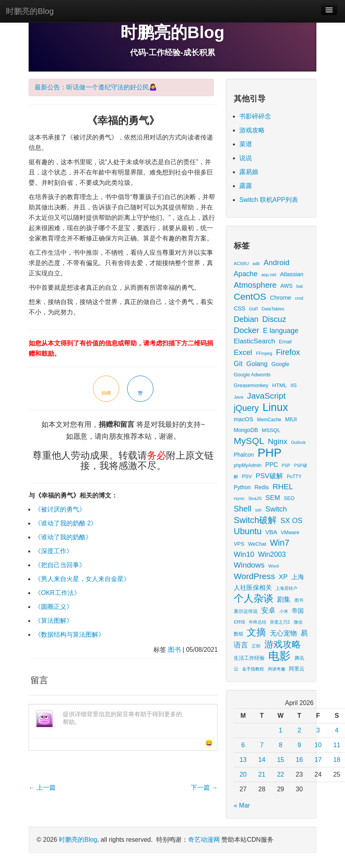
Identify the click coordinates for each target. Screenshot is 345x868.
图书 (174, 650)
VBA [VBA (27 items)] (271, 532)
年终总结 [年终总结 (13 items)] (258, 622)
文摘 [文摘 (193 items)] (256, 632)
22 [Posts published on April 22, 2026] (281, 774)
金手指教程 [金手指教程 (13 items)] (253, 669)
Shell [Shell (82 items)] (242, 509)
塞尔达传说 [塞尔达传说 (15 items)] (246, 611)
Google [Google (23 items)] (280, 364)
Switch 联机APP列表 (269, 200)
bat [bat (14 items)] (300, 286)
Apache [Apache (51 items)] (246, 274)
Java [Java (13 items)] (238, 397)
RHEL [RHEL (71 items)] (283, 487)
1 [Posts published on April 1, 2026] (280, 730)
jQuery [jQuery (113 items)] (246, 408)
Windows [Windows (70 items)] (249, 565)
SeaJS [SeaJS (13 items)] (255, 498)
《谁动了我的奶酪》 (63, 537)
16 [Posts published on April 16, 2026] (299, 760)
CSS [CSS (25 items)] (239, 308)
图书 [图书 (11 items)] (299, 600)
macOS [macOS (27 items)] (243, 419)
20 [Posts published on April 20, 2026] (243, 774)
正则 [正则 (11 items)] (256, 646)
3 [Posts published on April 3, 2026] (318, 730)
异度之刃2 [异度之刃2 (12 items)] (280, 622)
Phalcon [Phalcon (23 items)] (244, 455)
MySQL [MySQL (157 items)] (249, 441)
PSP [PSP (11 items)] (286, 465)
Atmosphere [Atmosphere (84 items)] (255, 285)
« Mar (242, 805)
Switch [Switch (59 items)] (276, 509)
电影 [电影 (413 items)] (279, 656)
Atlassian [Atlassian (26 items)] (292, 274)
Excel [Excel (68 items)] (243, 352)
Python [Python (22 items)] (242, 487)
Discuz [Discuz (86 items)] (274, 319)
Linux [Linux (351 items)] (275, 407)
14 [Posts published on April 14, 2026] (262, 760)
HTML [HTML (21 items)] (280, 385)
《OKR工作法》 (57, 593)
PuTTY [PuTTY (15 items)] (294, 477)
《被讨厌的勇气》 (60, 509)
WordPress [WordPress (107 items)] (254, 576)
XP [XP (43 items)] (283, 577)
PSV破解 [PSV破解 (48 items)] (269, 476)
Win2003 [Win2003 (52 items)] (272, 554)
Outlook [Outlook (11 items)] (298, 442)
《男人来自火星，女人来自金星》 (82, 579)
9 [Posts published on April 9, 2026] (299, 745)
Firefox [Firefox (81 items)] (288, 352)
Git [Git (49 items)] (238, 364)
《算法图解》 (54, 621)
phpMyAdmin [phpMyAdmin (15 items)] (248, 465)
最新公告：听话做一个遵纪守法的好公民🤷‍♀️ (96, 87)
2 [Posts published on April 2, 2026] (299, 730)
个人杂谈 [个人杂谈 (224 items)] (254, 598)
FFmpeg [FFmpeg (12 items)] (264, 353)
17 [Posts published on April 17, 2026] (318, 760)
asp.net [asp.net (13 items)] (268, 275)
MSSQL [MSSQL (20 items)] (271, 430)
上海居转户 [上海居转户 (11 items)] (286, 588)
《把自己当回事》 (60, 565)
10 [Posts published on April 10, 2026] (318, 745)
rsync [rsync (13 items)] (239, 498)
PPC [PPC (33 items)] (271, 465)
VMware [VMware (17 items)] (290, 533)
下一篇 (204, 788)
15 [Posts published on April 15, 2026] (281, 760)
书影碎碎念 (255, 116)
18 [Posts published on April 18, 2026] (337, 760)
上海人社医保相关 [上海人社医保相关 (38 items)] (269, 582)
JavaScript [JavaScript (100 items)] (267, 396)
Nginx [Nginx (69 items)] (278, 441)
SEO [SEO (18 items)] (289, 498)
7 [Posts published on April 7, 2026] (262, 745)
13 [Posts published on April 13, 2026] (243, 760)
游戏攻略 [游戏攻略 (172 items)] (283, 644)
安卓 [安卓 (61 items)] (268, 610)
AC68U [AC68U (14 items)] (241, 263)
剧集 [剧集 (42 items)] (284, 600)
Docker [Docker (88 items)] (246, 330)
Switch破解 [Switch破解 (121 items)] (255, 520)
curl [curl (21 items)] (254, 309)
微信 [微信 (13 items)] (298, 622)
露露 (246, 186)
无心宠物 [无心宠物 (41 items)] (283, 633)
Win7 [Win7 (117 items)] (280, 543)
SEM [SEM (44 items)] (273, 498)
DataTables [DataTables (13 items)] (273, 309)
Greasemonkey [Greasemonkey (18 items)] (251, 385)
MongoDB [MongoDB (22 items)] (246, 430)
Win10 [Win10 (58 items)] (244, 554)
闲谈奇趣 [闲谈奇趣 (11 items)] (277, 669)
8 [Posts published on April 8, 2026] (280, 745)
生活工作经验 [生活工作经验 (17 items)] (249, 658)
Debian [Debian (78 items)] (246, 319)
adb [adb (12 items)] (256, 263)
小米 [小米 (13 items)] (284, 611)
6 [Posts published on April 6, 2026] (243, 745)
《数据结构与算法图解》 (70, 635)
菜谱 (246, 144)
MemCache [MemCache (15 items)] (269, 420)
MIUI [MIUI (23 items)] (291, 419)
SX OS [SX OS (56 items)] (292, 521)
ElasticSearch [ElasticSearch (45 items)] (254, 341)
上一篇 (42, 788)
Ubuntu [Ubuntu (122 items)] (248, 531)
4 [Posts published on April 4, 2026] (337, 730)
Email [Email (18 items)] (285, 342)
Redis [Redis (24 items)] (262, 487)
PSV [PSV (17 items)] (247, 477)
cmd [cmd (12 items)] (299, 298)
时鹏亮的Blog (30, 11)
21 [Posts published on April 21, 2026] (262, 774)
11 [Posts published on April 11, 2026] (337, 745)
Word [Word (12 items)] (273, 566)
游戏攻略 (252, 130)
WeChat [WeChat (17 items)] (257, 544)
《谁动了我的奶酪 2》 (66, 523)
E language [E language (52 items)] (281, 331)
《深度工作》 (54, 551)
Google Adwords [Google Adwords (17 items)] (252, 375)
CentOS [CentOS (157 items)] (250, 296)
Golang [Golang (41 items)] (257, 364)
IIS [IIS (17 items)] (294, 386)
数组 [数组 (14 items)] (238, 634)
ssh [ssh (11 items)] (259, 510)
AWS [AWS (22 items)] (286, 286)
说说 (246, 158)
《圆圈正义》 (54, 607)
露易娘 (249, 172)
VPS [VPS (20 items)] (239, 544)
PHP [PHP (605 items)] (269, 452)
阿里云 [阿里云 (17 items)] (297, 669)
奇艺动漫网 (204, 840)
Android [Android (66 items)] (276, 263)
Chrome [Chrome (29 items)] (281, 297)
